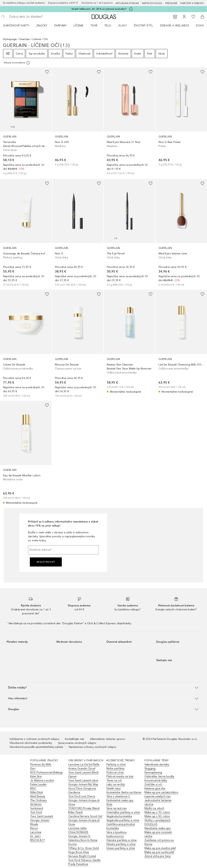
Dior (33, 768)
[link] (26, 121)
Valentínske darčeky (157, 764)
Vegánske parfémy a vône (123, 820)
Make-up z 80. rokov (157, 816)
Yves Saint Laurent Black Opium (83, 774)
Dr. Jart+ (36, 836)
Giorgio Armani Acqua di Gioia (84, 802)
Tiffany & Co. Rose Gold (84, 848)
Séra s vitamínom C (118, 796)
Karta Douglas (152, 3)
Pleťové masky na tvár (120, 776)
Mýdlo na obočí (154, 808)
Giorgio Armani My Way (83, 784)
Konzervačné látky (156, 780)
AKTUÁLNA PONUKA (127, 3)
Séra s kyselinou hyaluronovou (117, 834)
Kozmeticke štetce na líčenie (124, 792)
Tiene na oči (114, 780)
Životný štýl (143, 26)
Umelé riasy (114, 788)
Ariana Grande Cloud (82, 768)
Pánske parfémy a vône (121, 844)
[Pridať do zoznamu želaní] (47, 72)
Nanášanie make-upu (158, 828)
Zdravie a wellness (174, 26)
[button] (103, 688)
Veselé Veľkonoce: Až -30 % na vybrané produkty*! (99, 9)
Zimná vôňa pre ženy (158, 856)
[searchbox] (36, 17)
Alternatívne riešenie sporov (108, 739)
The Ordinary (38, 800)
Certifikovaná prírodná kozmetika (121, 826)
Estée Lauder (38, 784)
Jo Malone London (42, 780)
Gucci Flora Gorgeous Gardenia (82, 790)
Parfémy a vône (116, 764)
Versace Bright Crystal (82, 856)
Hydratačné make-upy (120, 800)
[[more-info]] (17, 63)
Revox (34, 828)
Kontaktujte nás (75, 739)
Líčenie (79, 26)
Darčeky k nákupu (192, 3)
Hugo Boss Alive (79, 852)
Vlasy (123, 26)
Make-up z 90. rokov (157, 812)
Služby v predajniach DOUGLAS (157, 822)
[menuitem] (19, 25)
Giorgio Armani (40, 820)
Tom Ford (36, 812)
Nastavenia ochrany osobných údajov (93, 747)
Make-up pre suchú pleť (159, 852)
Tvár (94, 26)
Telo (108, 26)
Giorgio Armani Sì (79, 836)
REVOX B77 (38, 840)
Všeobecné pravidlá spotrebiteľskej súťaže (36, 747)
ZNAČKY (42, 26)
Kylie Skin (36, 776)
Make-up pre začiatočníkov (161, 792)
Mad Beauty (38, 796)
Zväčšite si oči (153, 784)
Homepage (10, 39)
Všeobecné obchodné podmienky (31, 743)
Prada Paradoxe (78, 864)
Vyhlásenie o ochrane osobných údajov (34, 739)
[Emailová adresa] (63, 550)
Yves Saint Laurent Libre (83, 780)
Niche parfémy (116, 768)
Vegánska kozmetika (119, 816)
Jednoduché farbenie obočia (158, 802)
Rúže (109, 804)
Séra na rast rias (117, 808)
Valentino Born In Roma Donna (83, 842)
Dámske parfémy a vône (122, 840)
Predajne (171, 3)
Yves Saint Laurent (42, 816)
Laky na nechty (116, 784)
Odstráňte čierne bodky (159, 776)
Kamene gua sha (155, 788)
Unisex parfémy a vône (121, 848)
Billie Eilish (37, 792)
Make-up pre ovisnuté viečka (158, 834)
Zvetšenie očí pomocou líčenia (159, 842)
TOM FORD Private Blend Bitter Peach (84, 810)
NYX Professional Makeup (47, 772)
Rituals (34, 824)
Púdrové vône (115, 772)
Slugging (150, 768)
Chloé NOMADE (78, 832)
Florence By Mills (41, 764)
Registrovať (46, 562)
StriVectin (36, 804)
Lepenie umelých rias (158, 796)
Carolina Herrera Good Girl (85, 816)
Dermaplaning (153, 772)
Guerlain (25, 39)
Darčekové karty (16, 26)
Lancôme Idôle (77, 828)
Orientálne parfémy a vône (123, 812)
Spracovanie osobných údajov (77, 743)
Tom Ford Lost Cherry (82, 796)
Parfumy (61, 26)
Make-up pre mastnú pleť (160, 848)
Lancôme (36, 832)
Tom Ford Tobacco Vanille (84, 860)
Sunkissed (37, 808)
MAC (33, 788)
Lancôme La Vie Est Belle (84, 764)
